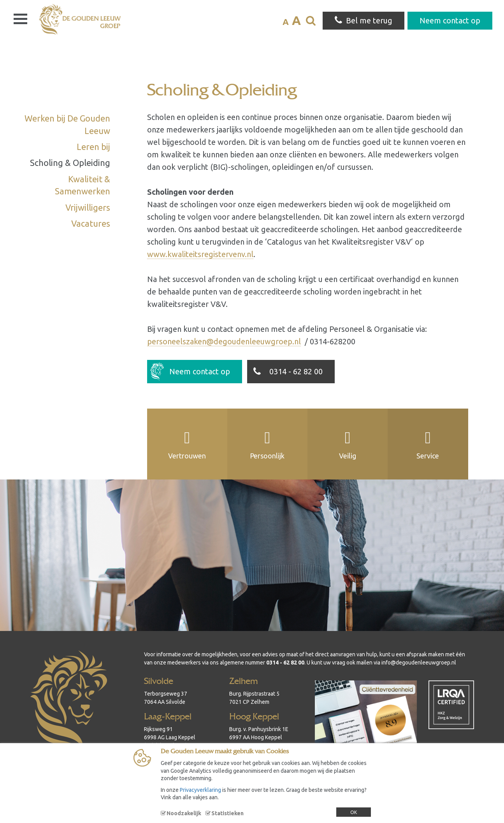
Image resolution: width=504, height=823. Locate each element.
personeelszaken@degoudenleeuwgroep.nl (224, 341)
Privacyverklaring (200, 790)
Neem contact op (190, 371)
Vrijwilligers (88, 207)
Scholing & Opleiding (70, 163)
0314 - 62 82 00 (286, 375)
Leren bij (93, 147)
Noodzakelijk (184, 813)
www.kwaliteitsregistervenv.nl (200, 254)
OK (354, 812)
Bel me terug (364, 20)
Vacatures (91, 223)
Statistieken (227, 813)
